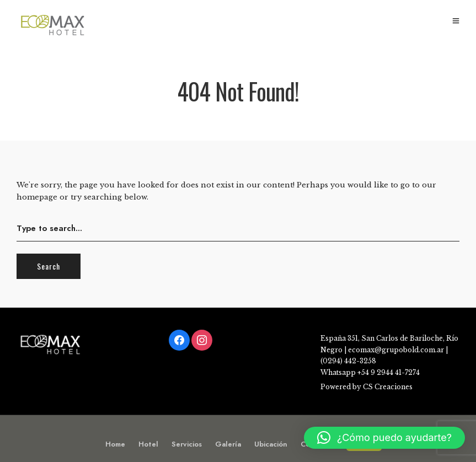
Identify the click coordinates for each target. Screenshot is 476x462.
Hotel (148, 444)
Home (115, 444)
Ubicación (271, 444)
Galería (228, 444)
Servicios (187, 444)
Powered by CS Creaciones (367, 387)
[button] (384, 438)
